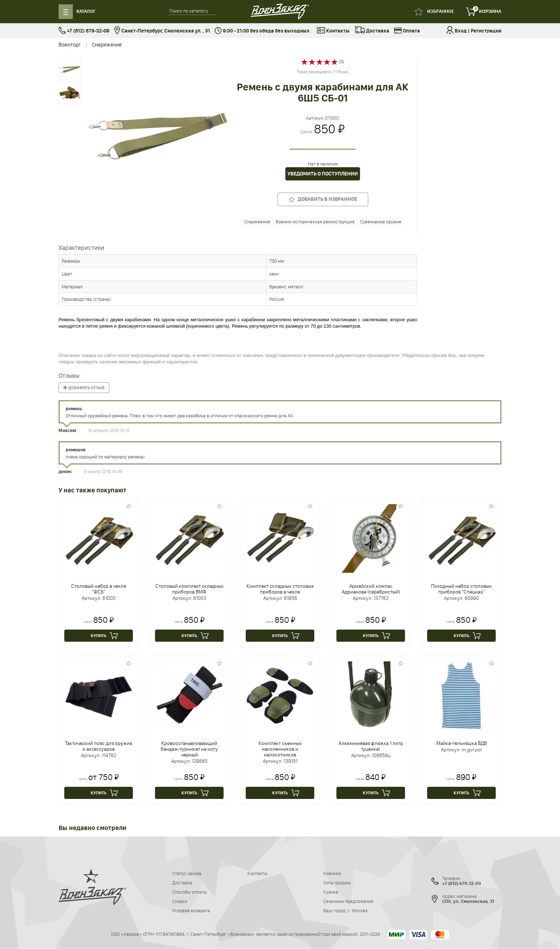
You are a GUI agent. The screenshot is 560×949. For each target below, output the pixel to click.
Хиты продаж (337, 883)
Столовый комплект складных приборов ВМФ (189, 589)
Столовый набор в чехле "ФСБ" (99, 589)
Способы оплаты (190, 892)
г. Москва (358, 910)
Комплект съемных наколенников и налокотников (280, 749)
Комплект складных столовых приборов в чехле (280, 589)
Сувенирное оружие (381, 222)
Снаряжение (107, 44)
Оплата (407, 31)
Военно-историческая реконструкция (315, 222)
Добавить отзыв (84, 388)
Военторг (70, 44)
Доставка (372, 31)
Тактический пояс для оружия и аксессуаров (99, 746)
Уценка (331, 892)
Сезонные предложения (348, 901)
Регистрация (486, 31)
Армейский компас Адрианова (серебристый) (371, 589)
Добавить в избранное (323, 199)
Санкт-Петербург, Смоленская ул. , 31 (162, 31)
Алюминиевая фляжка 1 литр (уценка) (371, 746)
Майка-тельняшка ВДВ (462, 743)
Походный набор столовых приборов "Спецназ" (461, 589)
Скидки (180, 901)
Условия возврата (191, 910)
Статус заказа (187, 873)
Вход (461, 31)
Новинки (332, 873)
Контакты (333, 31)
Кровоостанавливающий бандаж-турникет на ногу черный (189, 749)
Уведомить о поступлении (323, 174)
